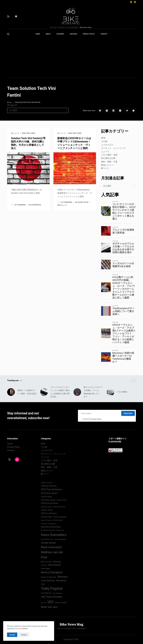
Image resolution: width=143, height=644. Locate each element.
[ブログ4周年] (110, 392)
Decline (24, 635)
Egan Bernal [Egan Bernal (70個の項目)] (60, 530)
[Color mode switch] (16, 16)
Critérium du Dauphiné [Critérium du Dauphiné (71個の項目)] (48, 524)
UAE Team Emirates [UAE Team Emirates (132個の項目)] (52, 597)
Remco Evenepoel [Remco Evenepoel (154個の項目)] (52, 572)
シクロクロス (107, 145)
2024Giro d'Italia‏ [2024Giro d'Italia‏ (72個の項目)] (46, 507)
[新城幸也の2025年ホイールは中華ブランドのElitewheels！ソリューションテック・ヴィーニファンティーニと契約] (75, 168)
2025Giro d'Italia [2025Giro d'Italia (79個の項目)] (47, 510)
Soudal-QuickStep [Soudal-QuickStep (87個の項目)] (48, 581)
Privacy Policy (96, 419)
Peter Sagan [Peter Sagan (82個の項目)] (45, 569)
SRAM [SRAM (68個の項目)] (43, 584)
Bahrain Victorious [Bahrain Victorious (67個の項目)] (46, 520)
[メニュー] (8, 16)
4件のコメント (62, 205)
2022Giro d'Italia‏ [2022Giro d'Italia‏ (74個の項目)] (46, 497)
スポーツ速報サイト (118, 439)
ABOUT (48, 34)
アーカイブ (12, 105)
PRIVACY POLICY (89, 34)
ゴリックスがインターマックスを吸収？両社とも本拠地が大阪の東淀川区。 (60, 392)
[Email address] (99, 413)
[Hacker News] (120, 111)
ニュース (16, 133)
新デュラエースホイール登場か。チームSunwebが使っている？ (93, 392)
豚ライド (105, 168)
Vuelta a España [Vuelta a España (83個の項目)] (61, 603)
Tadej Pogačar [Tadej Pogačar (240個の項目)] (52, 588)
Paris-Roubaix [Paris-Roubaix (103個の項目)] (55, 565)
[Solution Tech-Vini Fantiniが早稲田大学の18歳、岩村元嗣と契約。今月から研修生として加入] (28, 168)
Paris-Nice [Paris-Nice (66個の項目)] (44, 565)
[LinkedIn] (113, 111)
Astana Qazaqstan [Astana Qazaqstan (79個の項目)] (60, 517)
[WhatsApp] (133, 111)
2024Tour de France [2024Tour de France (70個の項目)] (59, 507)
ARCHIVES (73, 34)
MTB (103, 138)
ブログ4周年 (122, 392)
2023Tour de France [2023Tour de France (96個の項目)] (50, 503)
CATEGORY (60, 34)
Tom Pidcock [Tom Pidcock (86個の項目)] (46, 593)
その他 (104, 141)
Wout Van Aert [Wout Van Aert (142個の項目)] (49, 607)
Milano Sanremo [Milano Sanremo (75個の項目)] (46, 562)
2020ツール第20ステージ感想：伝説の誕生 (27, 392)
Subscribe (128, 413)
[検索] (8, 34)
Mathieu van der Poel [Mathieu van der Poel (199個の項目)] (52, 555)
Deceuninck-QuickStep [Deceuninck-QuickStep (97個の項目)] (51, 527)
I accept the (92, 419)
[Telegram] (127, 111)
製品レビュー (107, 165)
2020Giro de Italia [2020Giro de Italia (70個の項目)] (46, 483)
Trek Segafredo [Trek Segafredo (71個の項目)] (57, 593)
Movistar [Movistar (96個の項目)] (57, 562)
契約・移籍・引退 (109, 162)
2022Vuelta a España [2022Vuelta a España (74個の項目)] (48, 500)
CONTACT (104, 34)
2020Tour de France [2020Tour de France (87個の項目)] (49, 486)
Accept (12, 635)
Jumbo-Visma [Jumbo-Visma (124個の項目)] (48, 543)
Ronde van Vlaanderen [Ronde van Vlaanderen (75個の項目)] (49, 577)
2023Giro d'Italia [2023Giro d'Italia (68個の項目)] (62, 500)
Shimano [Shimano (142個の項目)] (63, 577)
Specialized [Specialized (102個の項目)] (61, 581)
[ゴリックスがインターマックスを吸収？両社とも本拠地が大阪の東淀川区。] (44, 392)
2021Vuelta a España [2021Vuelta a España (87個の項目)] (49, 493)
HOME (38, 34)
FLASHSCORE (115, 442)
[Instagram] (135, 2)
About (10, 444)
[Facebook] (100, 111)
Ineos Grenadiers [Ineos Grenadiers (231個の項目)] (54, 535)
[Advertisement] (71, 58)
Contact (11, 450)
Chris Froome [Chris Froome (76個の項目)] (58, 520)
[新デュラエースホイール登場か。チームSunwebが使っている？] (77, 392)
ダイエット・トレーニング (113, 148)
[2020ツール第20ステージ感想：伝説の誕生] (11, 392)
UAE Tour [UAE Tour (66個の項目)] (44, 603)
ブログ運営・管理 (109, 155)
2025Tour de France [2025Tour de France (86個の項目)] (49, 513)
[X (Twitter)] (131, 2)
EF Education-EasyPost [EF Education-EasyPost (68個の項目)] (48, 530)
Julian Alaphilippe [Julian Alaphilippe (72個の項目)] (60, 539)
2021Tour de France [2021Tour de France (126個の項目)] (51, 489)
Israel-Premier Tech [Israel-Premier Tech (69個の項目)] (47, 539)
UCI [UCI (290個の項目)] (51, 602)
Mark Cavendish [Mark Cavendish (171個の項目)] (51, 547)
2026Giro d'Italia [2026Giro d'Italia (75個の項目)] (46, 517)
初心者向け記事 (108, 158)
